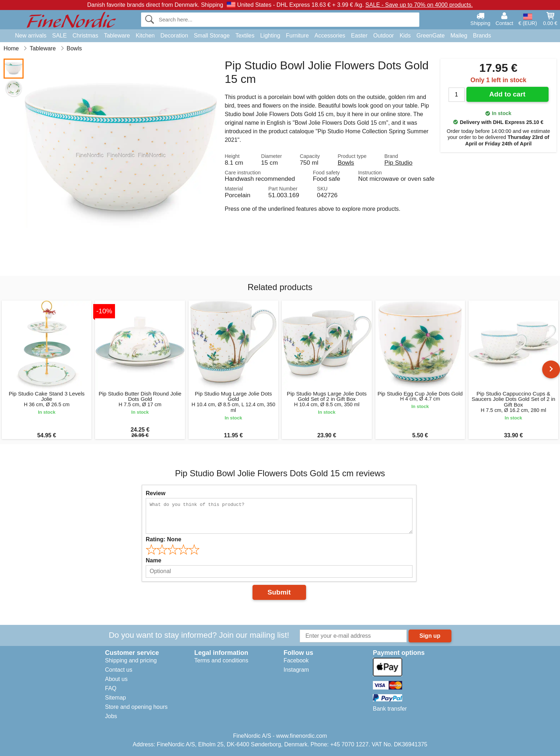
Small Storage (212, 36)
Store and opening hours (136, 707)
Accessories (330, 36)
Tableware (117, 36)
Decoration (174, 36)
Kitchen (145, 36)
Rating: (164, 539)
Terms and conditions (221, 660)
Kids (405, 36)
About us (116, 679)
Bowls (346, 163)
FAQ (111, 688)
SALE (59, 36)
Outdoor (384, 36)
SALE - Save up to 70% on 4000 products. (419, 5)
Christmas (85, 36)
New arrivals (31, 36)
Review (156, 493)
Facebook (296, 660)
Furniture (297, 36)
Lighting (270, 36)
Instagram (296, 670)
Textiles (245, 36)
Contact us (119, 670)
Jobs (111, 716)
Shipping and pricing (131, 660)
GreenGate (431, 36)
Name (154, 560)
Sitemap (116, 698)
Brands (482, 36)
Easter (359, 36)
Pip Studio (398, 163)
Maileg (459, 36)
